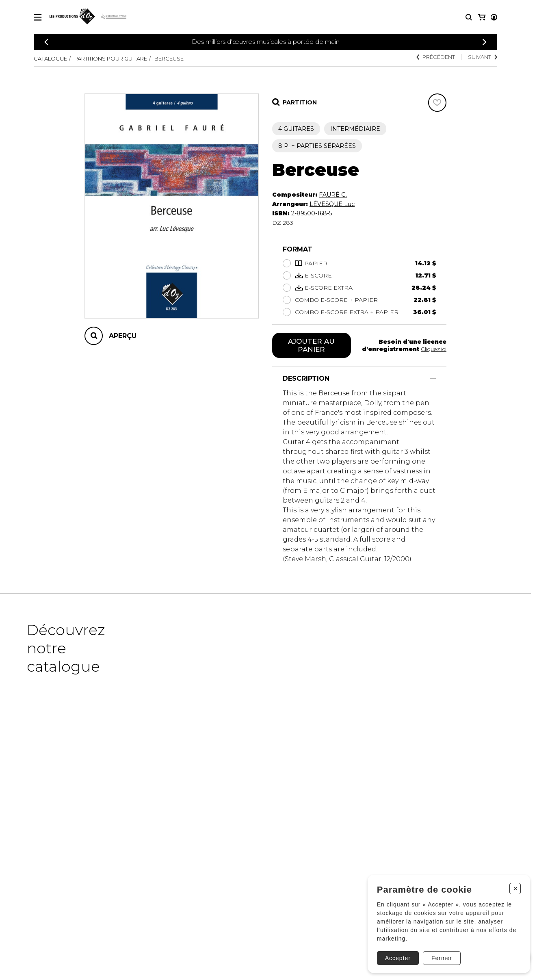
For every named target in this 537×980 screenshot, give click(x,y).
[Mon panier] (493, 17)
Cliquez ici (433, 350)
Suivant (481, 58)
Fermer (439, 954)
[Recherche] (469, 17)
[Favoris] (437, 103)
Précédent (430, 58)
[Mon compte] (481, 17)
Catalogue (52, 59)
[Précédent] (46, 42)
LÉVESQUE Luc (332, 204)
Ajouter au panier (311, 346)
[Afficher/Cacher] (433, 380)
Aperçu (123, 336)
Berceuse (185, 59)
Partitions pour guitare (119, 59)
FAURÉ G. (333, 195)
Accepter (395, 954)
